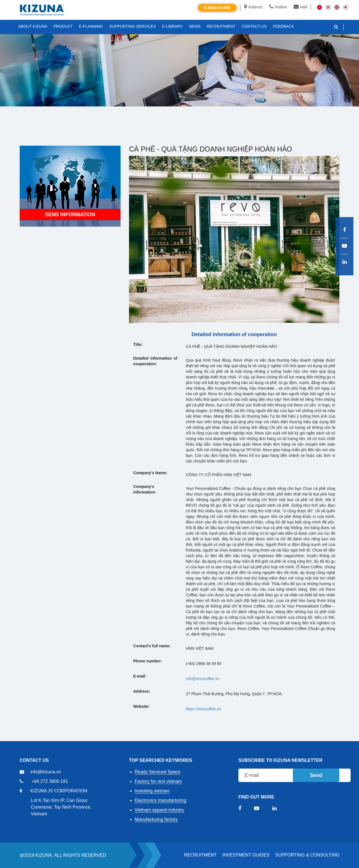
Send (316, 775)
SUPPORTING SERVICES (133, 26)
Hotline (278, 7)
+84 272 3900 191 (50, 781)
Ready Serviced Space (157, 772)
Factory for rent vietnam (158, 781)
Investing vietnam (152, 791)
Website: (141, 706)
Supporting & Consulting (307, 855)
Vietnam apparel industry (159, 810)
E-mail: (140, 676)
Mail (301, 7)
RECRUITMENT (200, 855)
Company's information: (145, 489)
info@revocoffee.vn (203, 679)
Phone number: (148, 661)
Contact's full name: (152, 646)
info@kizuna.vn (46, 772)
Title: (138, 345)
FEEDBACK (283, 26)
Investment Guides (246, 855)
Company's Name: (150, 473)
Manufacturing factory (156, 819)
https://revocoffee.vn (204, 709)
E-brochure (217, 8)
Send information (70, 216)
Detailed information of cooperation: (155, 361)
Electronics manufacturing (160, 800)
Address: (142, 691)
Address (253, 7)
